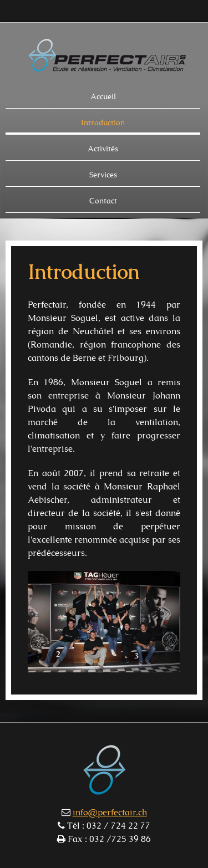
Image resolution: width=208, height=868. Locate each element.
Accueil (103, 97)
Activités (103, 149)
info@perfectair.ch (110, 813)
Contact (103, 201)
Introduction (103, 123)
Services (103, 175)
